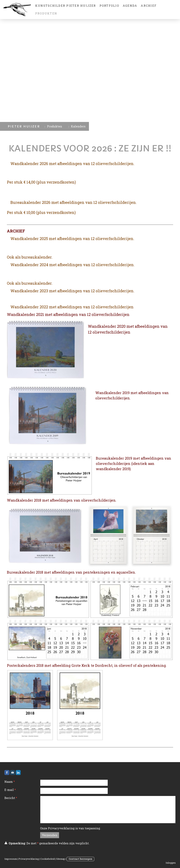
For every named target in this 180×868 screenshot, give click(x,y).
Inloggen (171, 863)
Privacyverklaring (61, 828)
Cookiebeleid (47, 859)
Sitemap (61, 859)
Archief (149, 6)
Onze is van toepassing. (70, 828)
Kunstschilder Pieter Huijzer (66, 6)
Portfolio (109, 6)
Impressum (11, 859)
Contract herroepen (80, 859)
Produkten (46, 13)
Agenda (130, 6)
